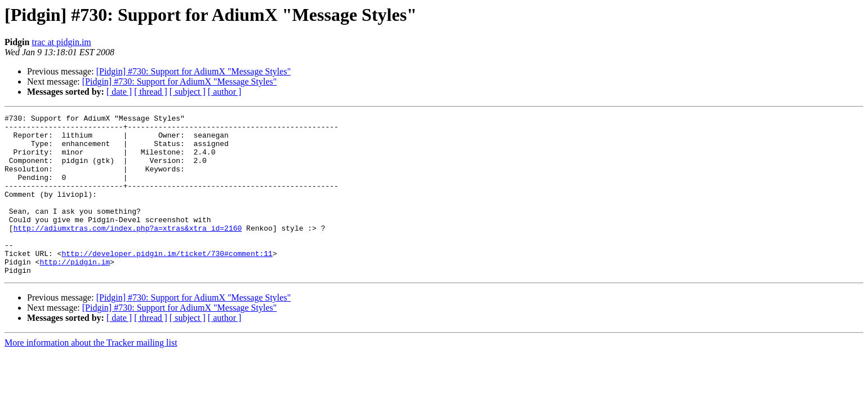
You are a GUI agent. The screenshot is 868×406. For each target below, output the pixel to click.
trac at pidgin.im (61, 42)
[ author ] (225, 92)
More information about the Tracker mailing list (91, 375)
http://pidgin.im (75, 292)
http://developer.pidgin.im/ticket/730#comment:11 (167, 282)
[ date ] (119, 92)
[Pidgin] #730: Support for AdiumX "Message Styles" (194, 71)
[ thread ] (151, 92)
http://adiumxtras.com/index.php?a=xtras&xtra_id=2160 (128, 251)
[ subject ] (188, 92)
